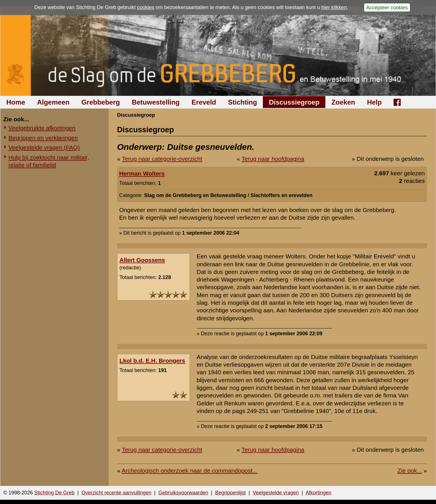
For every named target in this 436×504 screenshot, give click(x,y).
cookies (146, 7)
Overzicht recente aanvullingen (116, 493)
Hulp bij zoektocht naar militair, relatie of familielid (49, 161)
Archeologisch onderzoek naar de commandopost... (190, 471)
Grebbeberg (101, 102)
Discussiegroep (294, 102)
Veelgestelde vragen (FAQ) (44, 147)
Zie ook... (410, 471)
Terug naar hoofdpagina (273, 159)
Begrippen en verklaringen (43, 138)
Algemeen (53, 102)
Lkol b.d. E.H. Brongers (152, 361)
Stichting (243, 102)
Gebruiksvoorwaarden (183, 493)
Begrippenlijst (230, 493)
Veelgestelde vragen (276, 493)
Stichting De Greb (54, 493)
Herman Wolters (142, 173)
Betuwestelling (156, 102)
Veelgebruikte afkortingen (42, 128)
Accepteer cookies (387, 7)
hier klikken (334, 7)
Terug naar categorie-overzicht (162, 159)
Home (16, 102)
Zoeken (343, 102)
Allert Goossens (142, 260)
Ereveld (204, 102)
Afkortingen (318, 493)
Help (374, 102)
